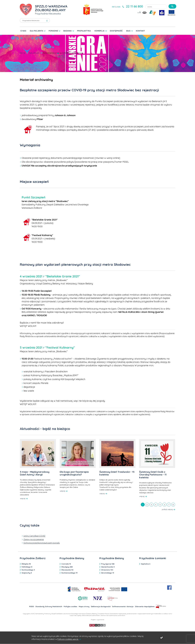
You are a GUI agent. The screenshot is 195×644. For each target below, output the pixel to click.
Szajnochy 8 (27, 573)
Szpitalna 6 (146, 564)
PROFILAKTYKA (84, 31)
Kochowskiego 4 (28, 570)
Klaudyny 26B (67, 567)
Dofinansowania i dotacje (123, 606)
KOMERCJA (99, 31)
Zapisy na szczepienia (34, 539)
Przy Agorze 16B (108, 564)
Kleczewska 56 (67, 570)
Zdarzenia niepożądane (145, 606)
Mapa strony (84, 606)
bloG (128, 31)
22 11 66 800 (134, 6)
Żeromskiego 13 (108, 573)
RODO (32, 606)
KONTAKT (140, 31)
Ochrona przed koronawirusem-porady (42, 543)
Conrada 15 (66, 564)
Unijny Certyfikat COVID (34, 536)
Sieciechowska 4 (108, 567)
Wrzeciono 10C (107, 570)
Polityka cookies (70, 606)
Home (23, 53)
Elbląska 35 (26, 564)
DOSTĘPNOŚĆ (116, 31)
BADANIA (68, 31)
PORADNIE (53, 31)
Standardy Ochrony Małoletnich (49, 606)
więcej (24, 498)
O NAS (23, 31)
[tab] (143, 504)
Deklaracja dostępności (101, 606)
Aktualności (34, 53)
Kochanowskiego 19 (69, 573)
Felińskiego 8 (27, 567)
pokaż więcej (169, 509)
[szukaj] (172, 6)
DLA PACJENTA (37, 31)
